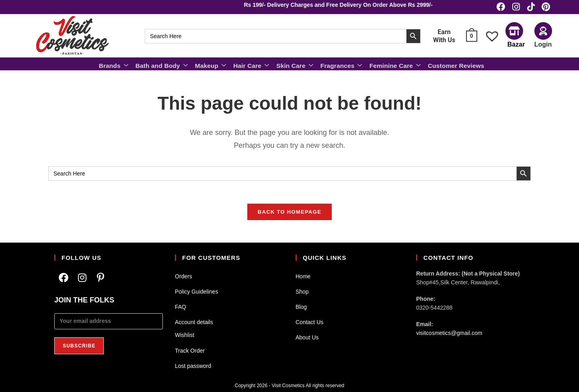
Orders (184, 276)
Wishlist (185, 335)
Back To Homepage (289, 213)
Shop (302, 292)
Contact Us (309, 322)
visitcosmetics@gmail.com (449, 333)
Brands (118, 65)
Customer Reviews (452, 65)
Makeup (213, 65)
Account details (194, 322)
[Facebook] (64, 278)
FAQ (181, 307)
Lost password (193, 366)
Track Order (190, 350)
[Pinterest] (101, 278)
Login (543, 44)
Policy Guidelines (196, 292)
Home (303, 276)
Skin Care (295, 65)
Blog (301, 307)
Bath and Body (165, 65)
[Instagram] (82, 278)
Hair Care (252, 65)
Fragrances (340, 65)
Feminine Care (393, 65)
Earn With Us (444, 36)
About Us (307, 337)
